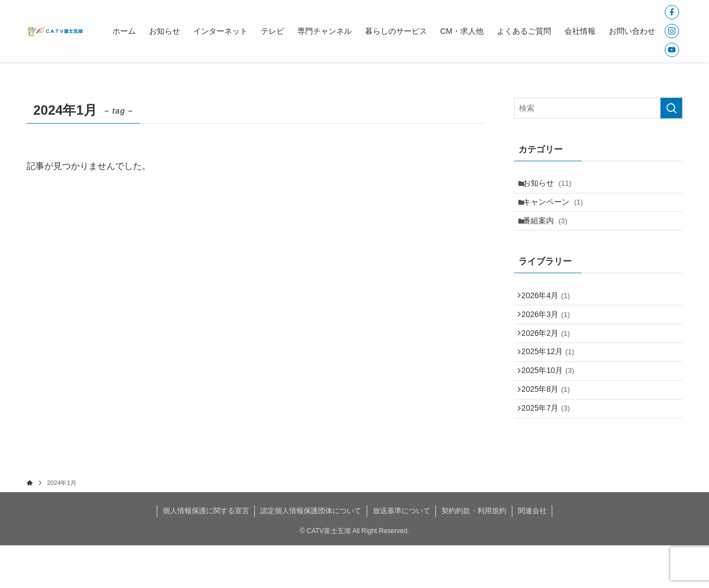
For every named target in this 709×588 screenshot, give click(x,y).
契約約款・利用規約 (474, 553)
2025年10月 (552, 402)
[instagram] (672, 31)
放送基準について (402, 553)
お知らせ (552, 185)
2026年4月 (550, 310)
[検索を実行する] (671, 108)
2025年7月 (550, 448)
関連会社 (532, 553)
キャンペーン (558, 208)
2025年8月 (550, 425)
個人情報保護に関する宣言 (206, 553)
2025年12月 (552, 379)
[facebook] (672, 12)
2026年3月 (550, 333)
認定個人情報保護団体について (311, 553)
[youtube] (672, 50)
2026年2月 (550, 356)
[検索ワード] (598, 108)
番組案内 (550, 231)
